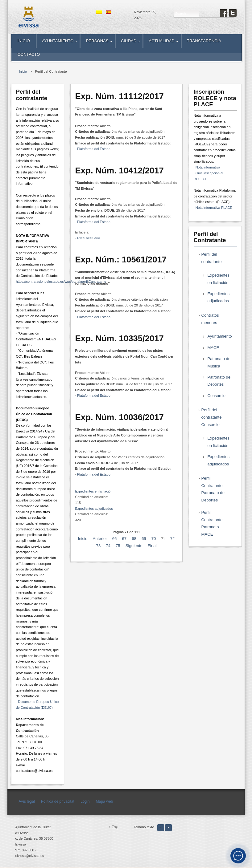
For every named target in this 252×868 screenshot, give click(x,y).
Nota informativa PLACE (214, 208)
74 (108, 546)
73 (99, 546)
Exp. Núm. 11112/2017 (120, 96)
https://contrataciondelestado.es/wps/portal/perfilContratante (61, 282)
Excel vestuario (89, 238)
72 (173, 539)
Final (152, 546)
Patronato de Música (219, 362)
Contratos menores (210, 319)
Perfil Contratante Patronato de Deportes (213, 489)
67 (124, 539)
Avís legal (27, 801)
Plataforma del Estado (94, 149)
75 (118, 546)
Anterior (100, 539)
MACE (213, 348)
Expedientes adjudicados (94, 509)
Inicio (83, 539)
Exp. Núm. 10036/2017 (120, 417)
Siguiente (134, 546)
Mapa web (105, 801)
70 (154, 539)
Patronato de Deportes (219, 381)
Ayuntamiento (220, 336)
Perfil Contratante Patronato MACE (212, 523)
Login (85, 801)
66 (115, 539)
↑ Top (114, 827)
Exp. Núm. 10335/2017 (120, 338)
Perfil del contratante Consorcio (212, 417)
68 (134, 539)
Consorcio (217, 396)
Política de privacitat (58, 801)
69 (144, 539)
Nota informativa (208, 167)
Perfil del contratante (212, 258)
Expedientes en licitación (94, 491)
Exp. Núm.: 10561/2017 (121, 260)
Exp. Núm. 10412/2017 (120, 170)
